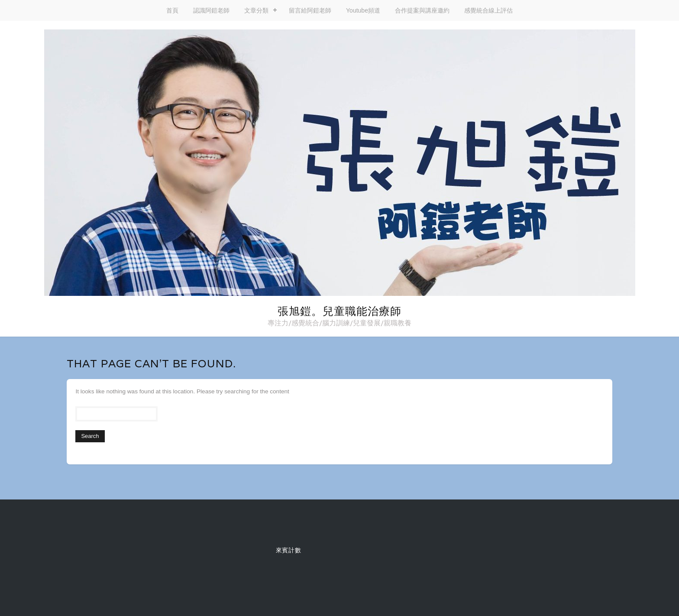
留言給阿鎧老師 (310, 10)
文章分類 (256, 10)
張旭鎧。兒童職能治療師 (339, 311)
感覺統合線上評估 (488, 10)
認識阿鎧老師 (211, 10)
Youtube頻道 (363, 10)
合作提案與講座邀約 (422, 10)
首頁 (172, 10)
